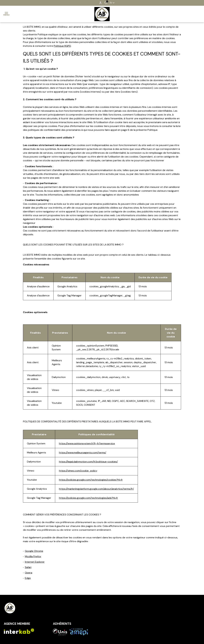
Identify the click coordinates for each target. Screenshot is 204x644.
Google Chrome (34, 551)
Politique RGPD (62, 46)
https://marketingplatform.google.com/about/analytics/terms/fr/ (96, 489)
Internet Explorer (35, 562)
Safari (28, 567)
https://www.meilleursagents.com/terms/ (83, 453)
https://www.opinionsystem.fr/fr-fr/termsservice (87, 443)
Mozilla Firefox (33, 556)
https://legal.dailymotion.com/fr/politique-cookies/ (88, 462)
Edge (28, 578)
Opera (29, 573)
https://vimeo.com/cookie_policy (78, 471)
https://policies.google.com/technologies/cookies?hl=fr (91, 480)
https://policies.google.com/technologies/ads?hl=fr (88, 498)
